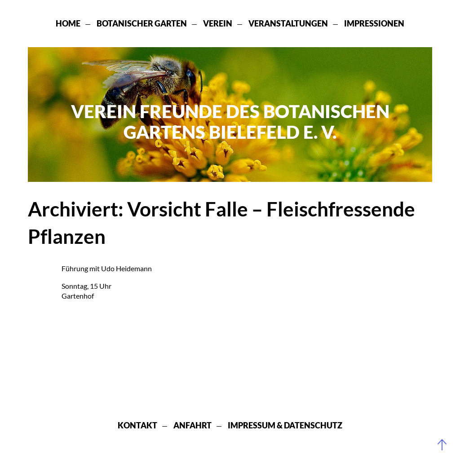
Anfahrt (192, 425)
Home (68, 23)
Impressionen (374, 23)
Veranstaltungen (288, 23)
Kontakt (137, 425)
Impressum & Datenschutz (285, 425)
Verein (218, 23)
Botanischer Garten (142, 23)
